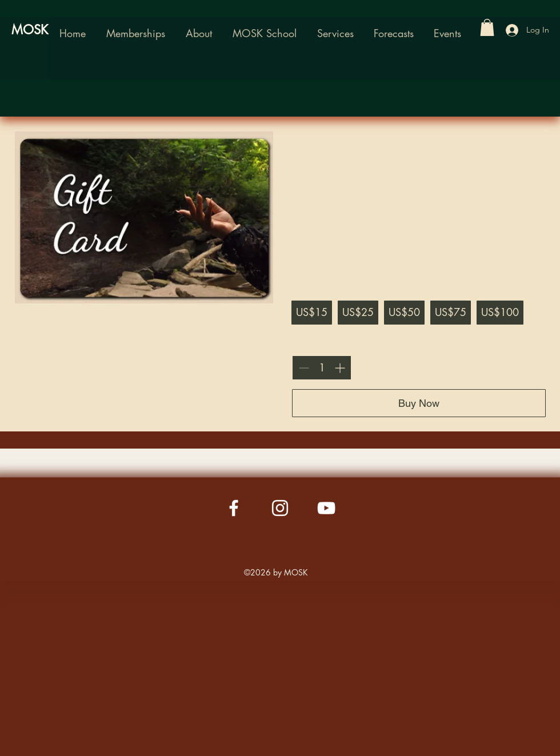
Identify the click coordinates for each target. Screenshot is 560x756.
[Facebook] (234, 508)
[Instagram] (280, 508)
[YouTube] (326, 508)
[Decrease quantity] (304, 368)
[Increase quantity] (340, 368)
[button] (265, 33)
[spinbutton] (322, 368)
